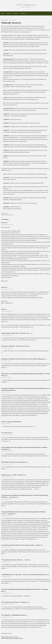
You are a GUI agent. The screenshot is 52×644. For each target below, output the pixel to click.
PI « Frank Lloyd (6, 433)
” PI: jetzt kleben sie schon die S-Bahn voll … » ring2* (15, 560)
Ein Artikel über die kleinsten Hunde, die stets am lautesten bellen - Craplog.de (21, 545)
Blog (6, 213)
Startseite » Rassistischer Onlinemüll (10, 422)
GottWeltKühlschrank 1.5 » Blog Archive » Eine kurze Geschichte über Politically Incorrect (24, 575)
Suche (3, 13)
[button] (3, 641)
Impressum (16, 13)
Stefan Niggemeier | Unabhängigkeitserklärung (13, 615)
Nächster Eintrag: (12, 638)
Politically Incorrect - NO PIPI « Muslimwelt (12, 475)
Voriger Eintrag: (10, 637)
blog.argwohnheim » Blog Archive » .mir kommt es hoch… (16, 333)
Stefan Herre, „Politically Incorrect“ (22, 32)
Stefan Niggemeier (26, 5)
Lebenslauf (9, 13)
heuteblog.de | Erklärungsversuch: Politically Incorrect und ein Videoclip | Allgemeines (23, 359)
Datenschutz (23, 13)
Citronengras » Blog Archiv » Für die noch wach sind (14, 346)
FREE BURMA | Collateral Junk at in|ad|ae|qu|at (14, 462)
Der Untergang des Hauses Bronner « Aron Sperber (14, 602)
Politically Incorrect (10, 215)
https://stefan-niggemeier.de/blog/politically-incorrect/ (21, 426)
